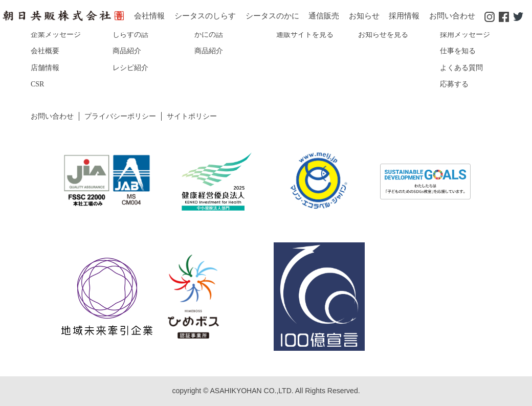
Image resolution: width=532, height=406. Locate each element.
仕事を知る (458, 51)
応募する (454, 84)
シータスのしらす (205, 16)
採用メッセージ (465, 35)
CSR (37, 84)
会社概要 (45, 51)
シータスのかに (272, 16)
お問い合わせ (452, 16)
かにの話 (209, 35)
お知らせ (364, 16)
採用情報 (404, 16)
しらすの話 (130, 35)
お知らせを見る (383, 35)
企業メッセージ (56, 35)
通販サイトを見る (305, 35)
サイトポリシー (192, 116)
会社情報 (149, 16)
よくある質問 (461, 68)
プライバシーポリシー (120, 116)
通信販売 (324, 16)
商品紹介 (127, 51)
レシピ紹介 (130, 68)
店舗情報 (45, 68)
